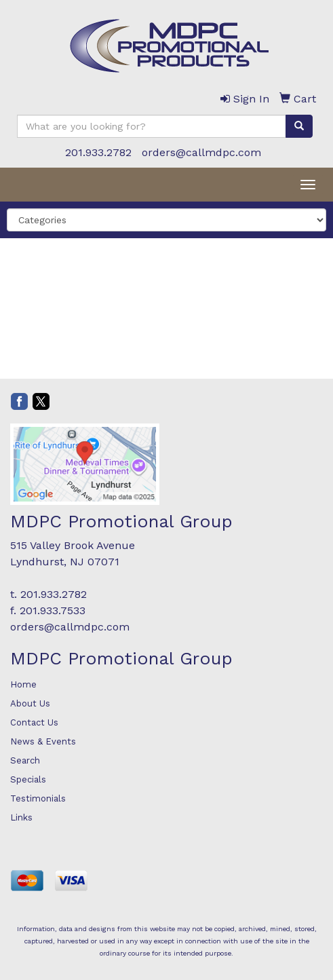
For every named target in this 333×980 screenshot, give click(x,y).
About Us (30, 703)
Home (23, 684)
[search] (299, 126)
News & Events (43, 741)
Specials (28, 779)
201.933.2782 (98, 152)
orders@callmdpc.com (201, 152)
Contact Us (34, 722)
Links (21, 817)
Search (25, 760)
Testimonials (38, 798)
